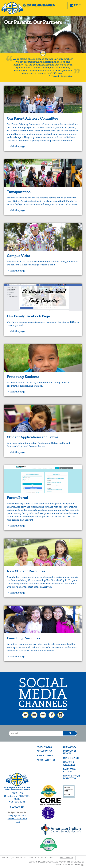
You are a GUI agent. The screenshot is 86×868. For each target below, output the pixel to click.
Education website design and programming (50, 862)
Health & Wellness (69, 764)
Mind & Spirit (71, 758)
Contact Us (17, 807)
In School (70, 747)
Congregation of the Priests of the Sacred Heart (17, 819)
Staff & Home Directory (71, 777)
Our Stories (45, 756)
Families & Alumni (69, 771)
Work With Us (46, 760)
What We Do (45, 751)
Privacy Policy (66, 858)
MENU (75, 5)
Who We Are (45, 747)
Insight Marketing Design (68, 865)
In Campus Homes (69, 752)
